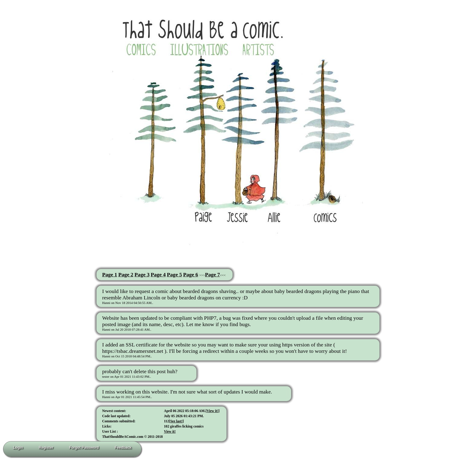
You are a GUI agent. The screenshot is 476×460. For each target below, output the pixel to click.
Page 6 (190, 274)
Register (46, 448)
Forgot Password (84, 448)
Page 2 (126, 274)
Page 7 (212, 274)
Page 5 (174, 274)
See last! (177, 421)
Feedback (123, 448)
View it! (213, 411)
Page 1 (109, 274)
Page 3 (142, 274)
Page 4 (158, 274)
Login (18, 448)
